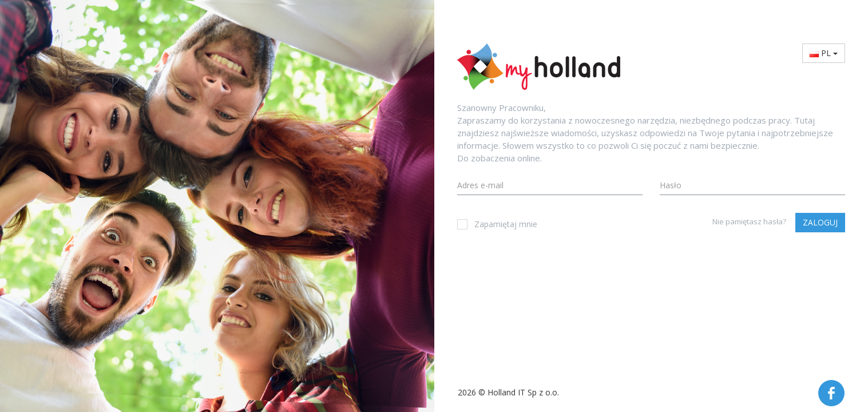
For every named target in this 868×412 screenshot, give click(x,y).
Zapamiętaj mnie (497, 224)
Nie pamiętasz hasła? (749, 221)
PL (824, 53)
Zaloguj (820, 222)
